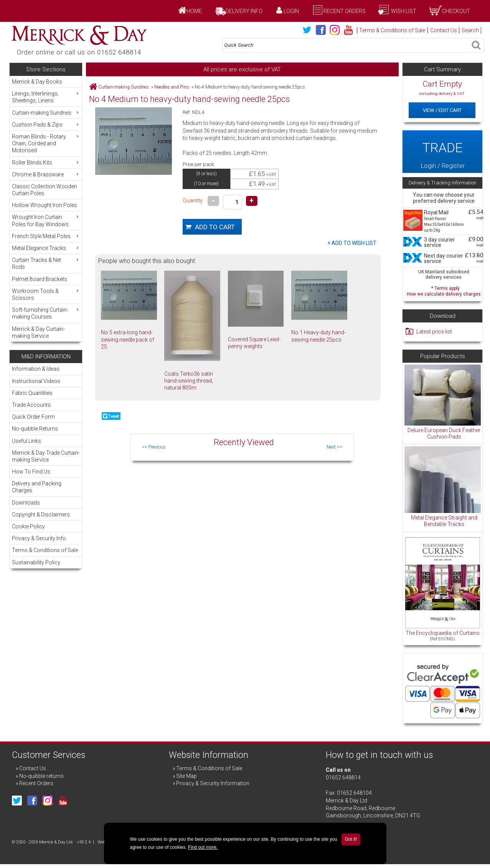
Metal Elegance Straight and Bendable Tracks (444, 521)
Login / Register (442, 151)
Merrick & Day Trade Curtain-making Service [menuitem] (46, 456)
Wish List (403, 11)
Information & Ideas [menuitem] (36, 369)
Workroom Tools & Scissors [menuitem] (46, 294)
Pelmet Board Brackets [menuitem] (40, 279)
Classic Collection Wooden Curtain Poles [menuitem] (45, 190)
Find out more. (203, 847)
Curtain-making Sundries (124, 87)
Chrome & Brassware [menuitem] (46, 174)
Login (291, 11)
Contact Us (444, 30)
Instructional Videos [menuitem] (36, 381)
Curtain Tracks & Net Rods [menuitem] (46, 263)
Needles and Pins (172, 87)
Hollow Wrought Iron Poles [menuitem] (45, 205)
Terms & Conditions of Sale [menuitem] (45, 550)
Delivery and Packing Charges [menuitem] (37, 487)
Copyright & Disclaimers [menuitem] (41, 515)
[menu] (46, 209)
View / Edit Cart (442, 110)
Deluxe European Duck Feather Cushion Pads (444, 434)
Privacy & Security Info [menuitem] (39, 538)
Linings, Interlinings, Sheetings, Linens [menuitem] (46, 97)
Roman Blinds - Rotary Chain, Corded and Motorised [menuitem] (46, 143)
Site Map (186, 776)
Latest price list (434, 332)
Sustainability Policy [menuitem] (36, 562)
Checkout (456, 11)
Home (194, 11)
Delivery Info (244, 11)
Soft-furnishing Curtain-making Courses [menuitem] (46, 313)
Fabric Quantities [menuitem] (32, 393)
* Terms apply (444, 290)
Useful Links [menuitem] (26, 441)
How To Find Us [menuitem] (31, 472)
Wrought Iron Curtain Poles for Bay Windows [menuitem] (46, 220)
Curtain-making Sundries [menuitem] (46, 113)
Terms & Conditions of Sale (392, 30)
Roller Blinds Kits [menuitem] (46, 162)
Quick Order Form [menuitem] (33, 417)
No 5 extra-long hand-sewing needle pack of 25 (128, 339)
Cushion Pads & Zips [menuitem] (46, 124)
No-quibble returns (41, 776)
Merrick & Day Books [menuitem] (37, 82)
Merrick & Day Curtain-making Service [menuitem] (38, 332)
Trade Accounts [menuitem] (31, 405)
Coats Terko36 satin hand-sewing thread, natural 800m (189, 381)
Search (470, 30)
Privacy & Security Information (213, 783)
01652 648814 (343, 778)
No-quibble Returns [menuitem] (35, 429)
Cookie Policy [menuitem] (28, 526)
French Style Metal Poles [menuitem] (46, 236)
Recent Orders (345, 11)
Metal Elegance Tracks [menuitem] (46, 248)
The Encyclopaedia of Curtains (443, 633)
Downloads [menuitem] (26, 503)
